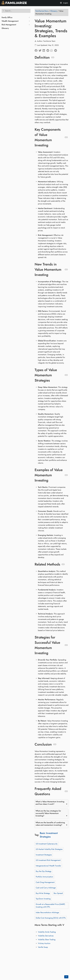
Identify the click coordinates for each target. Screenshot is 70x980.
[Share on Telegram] (56, 50)
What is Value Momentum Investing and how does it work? (50, 803)
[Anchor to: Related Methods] (63, 564)
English (65, 3)
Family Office (7, 17)
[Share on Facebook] (37, 50)
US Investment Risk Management (48, 860)
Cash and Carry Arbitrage (46, 888)
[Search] (16, 11)
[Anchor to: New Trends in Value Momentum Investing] (66, 270)
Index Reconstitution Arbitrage (47, 912)
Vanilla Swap (43, 947)
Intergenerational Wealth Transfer (48, 866)
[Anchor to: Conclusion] (55, 744)
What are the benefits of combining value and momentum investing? (50, 824)
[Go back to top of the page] (66, 977)
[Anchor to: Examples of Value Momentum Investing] (66, 475)
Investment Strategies (44, 855)
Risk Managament (9, 25)
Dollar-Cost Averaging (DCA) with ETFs (51, 918)
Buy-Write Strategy (43, 893)
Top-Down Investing (43, 899)
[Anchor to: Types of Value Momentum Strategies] (66, 375)
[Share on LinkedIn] (44, 50)
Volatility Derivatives (46, 936)
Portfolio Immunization (44, 877)
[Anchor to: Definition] (53, 57)
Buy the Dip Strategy (44, 871)
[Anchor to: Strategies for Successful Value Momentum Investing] (66, 645)
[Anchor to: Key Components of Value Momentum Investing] (66, 137)
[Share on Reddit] (48, 50)
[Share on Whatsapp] (52, 50)
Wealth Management (10, 21)
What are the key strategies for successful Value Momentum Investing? (48, 813)
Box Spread (58, 893)
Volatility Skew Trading (47, 940)
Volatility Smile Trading (47, 932)
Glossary (5, 28)
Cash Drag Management (45, 882)
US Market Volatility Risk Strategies (49, 849)
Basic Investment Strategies (49, 835)
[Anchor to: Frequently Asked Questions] (66, 791)
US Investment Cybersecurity (47, 844)
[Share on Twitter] (41, 50)
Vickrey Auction (44, 943)
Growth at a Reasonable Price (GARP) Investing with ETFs (50, 906)
